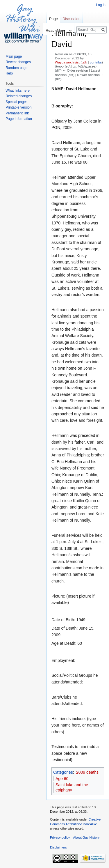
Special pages (16, 102)
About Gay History (86, 837)
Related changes (19, 96)
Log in (101, 5)
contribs (96, 62)
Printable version (18, 107)
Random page (16, 68)
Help (9, 73)
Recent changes (18, 62)
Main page (14, 56)
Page (53, 19)
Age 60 (62, 779)
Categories (63, 772)
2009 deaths (87, 772)
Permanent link (17, 113)
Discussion (72, 19)
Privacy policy (60, 837)
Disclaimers (58, 847)
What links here (18, 91)
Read (47, 30)
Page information (19, 119)
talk (84, 62)
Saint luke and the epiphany (72, 787)
